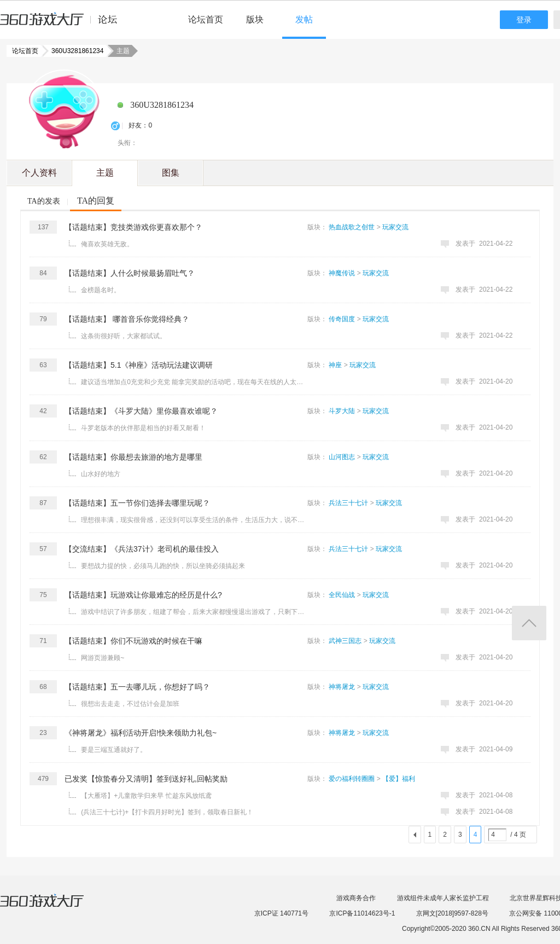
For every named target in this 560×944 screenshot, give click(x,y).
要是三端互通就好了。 (114, 750)
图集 (171, 173)
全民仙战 (342, 595)
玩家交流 (395, 227)
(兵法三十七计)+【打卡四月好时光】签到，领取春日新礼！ (167, 812)
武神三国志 (345, 641)
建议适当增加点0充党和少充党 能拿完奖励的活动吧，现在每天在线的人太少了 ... (195, 382)
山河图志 (342, 457)
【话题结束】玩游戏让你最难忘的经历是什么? (143, 595)
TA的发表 (44, 201)
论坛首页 (206, 19)
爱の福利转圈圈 (352, 779)
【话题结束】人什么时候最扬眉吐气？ (130, 273)
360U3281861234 (74, 51)
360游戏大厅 (53, 907)
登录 (524, 20)
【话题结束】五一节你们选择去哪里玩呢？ (137, 503)
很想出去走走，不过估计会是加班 (130, 704)
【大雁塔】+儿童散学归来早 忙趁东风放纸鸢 (146, 796)
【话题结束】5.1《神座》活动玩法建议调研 (139, 365)
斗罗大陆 (342, 411)
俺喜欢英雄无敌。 (107, 244)
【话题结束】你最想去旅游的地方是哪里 (133, 457)
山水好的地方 (101, 474)
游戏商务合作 (356, 898)
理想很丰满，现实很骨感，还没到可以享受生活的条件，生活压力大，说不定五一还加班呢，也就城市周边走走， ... (195, 520)
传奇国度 (342, 319)
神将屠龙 (342, 687)
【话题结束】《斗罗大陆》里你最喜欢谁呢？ (141, 411)
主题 (105, 173)
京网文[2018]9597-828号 (452, 913)
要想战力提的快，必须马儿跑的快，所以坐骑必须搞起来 (163, 566)
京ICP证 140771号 (281, 913)
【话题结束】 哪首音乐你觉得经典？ (127, 319)
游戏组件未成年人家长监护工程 (443, 898)
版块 (255, 19)
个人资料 (39, 173)
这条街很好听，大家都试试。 (124, 336)
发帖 (304, 19)
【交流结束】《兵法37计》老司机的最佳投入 (142, 549)
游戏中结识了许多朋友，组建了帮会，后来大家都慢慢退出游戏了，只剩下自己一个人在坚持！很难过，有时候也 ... (195, 612)
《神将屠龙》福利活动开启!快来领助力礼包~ (141, 733)
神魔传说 (342, 273)
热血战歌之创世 (352, 227)
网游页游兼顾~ (103, 658)
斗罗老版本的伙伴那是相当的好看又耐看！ (143, 428)
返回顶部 (529, 623)
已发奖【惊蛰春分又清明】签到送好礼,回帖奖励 (146, 779)
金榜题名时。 (101, 290)
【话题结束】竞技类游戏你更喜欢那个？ (133, 227)
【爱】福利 (399, 779)
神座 (335, 365)
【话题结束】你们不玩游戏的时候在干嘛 (133, 641)
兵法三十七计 (348, 503)
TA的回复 (96, 201)
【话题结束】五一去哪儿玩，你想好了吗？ (137, 687)
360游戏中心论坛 (63, 24)
